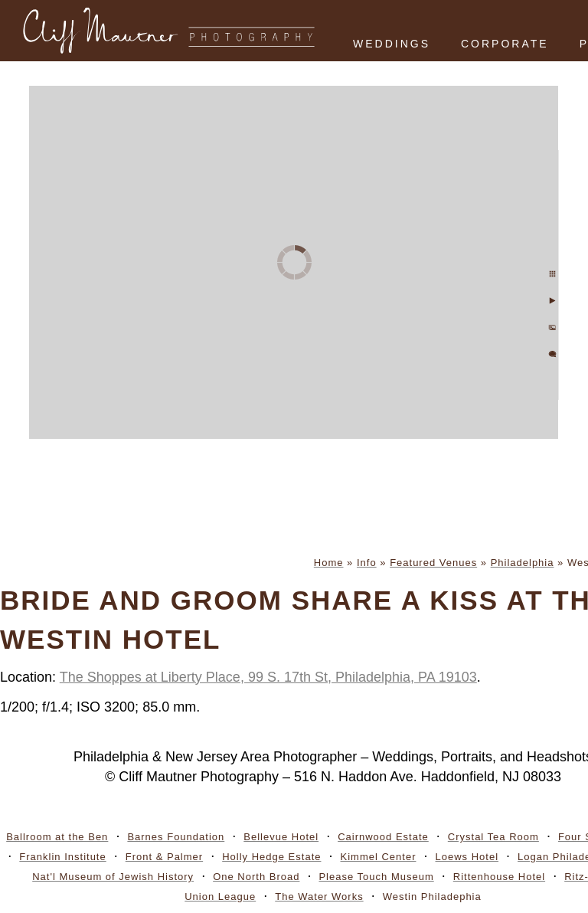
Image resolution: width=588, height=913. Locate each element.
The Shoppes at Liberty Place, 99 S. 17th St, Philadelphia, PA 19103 (268, 677)
